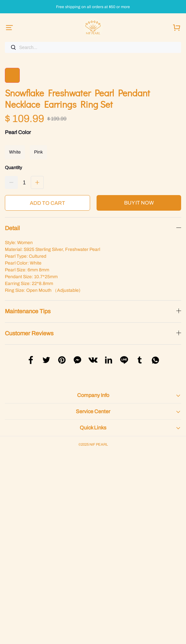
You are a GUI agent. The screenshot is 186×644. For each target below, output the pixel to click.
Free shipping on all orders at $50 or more (93, 7)
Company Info (93, 395)
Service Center (93, 411)
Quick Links (93, 428)
